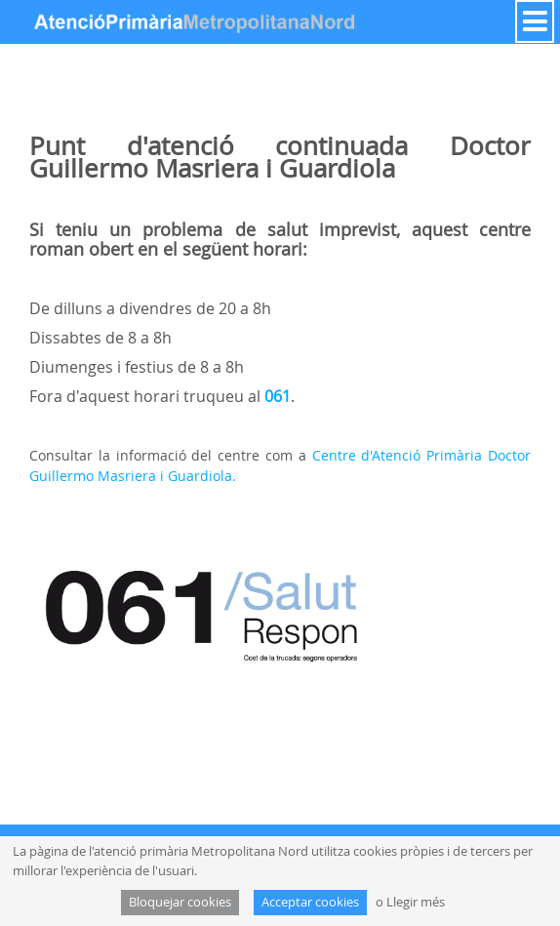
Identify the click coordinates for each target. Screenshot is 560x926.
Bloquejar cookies (180, 902)
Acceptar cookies (310, 902)
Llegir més (416, 902)
